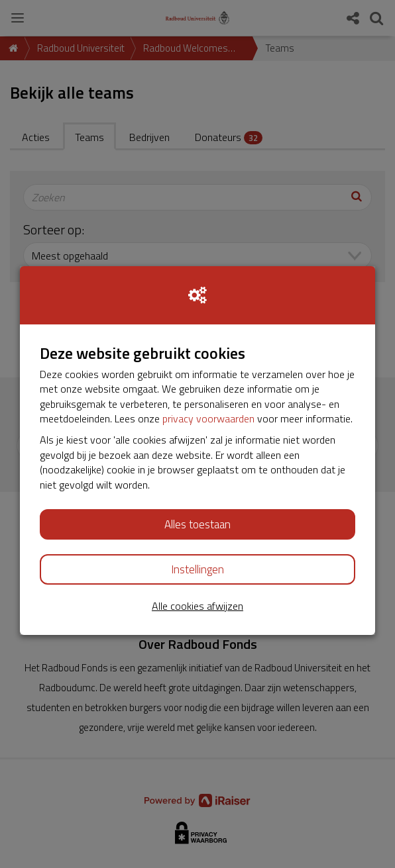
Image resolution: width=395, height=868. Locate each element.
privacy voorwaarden (208, 418)
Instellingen (197, 569)
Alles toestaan (197, 524)
